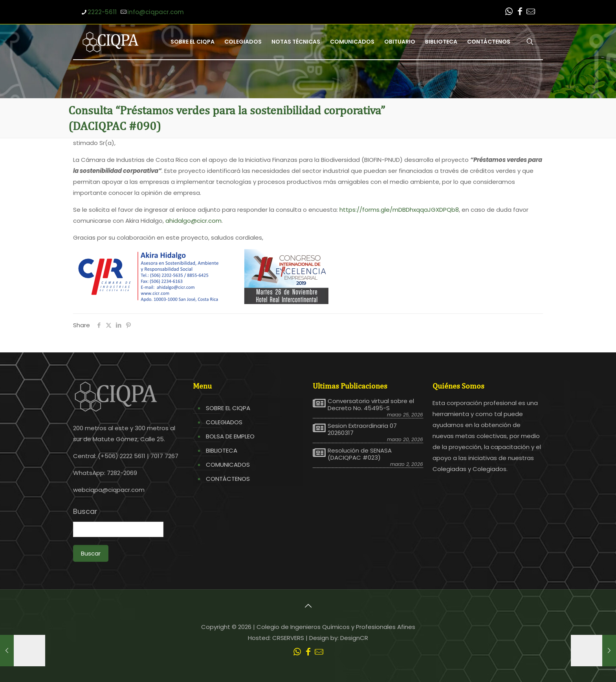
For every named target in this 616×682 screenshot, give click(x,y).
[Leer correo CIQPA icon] (531, 12)
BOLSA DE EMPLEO (230, 436)
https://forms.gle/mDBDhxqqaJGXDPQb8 (399, 210)
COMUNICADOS (228, 465)
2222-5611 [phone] (102, 12)
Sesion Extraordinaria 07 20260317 (362, 429)
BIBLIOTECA (222, 450)
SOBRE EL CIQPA (228, 408)
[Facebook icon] (520, 12)
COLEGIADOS (224, 422)
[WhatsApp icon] (509, 12)
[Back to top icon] (308, 606)
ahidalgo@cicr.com (193, 221)
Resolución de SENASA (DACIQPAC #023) (360, 454)
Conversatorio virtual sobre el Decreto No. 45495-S (371, 405)
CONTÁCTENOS (228, 479)
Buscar (85, 511)
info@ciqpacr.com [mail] (156, 12)
